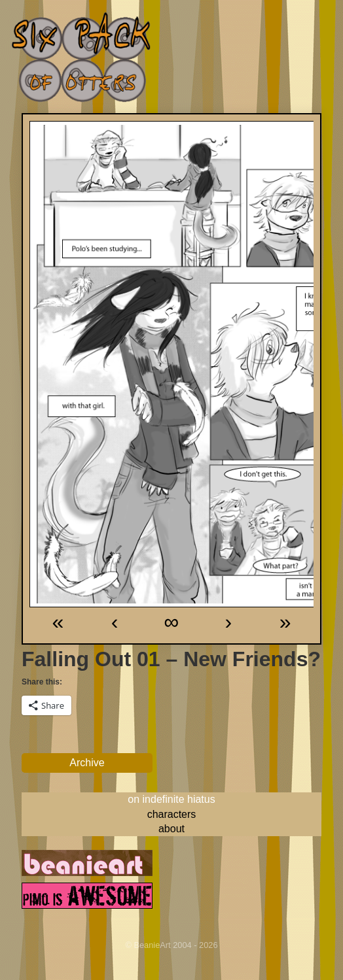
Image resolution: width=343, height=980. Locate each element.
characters (172, 814)
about (171, 829)
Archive (87, 763)
